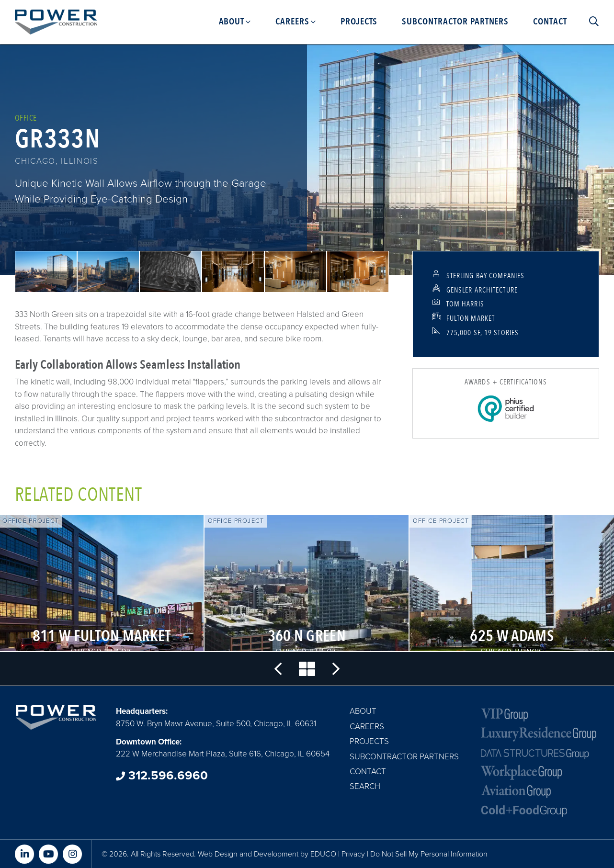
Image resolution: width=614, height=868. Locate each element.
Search (365, 786)
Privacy (353, 854)
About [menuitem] (232, 22)
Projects (369, 741)
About (363, 711)
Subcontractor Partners (404, 757)
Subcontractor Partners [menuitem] (455, 22)
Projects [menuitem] (359, 22)
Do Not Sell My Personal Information (429, 854)
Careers (367, 727)
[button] (46, 272)
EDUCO (323, 854)
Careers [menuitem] (292, 22)
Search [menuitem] (590, 22)
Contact (368, 772)
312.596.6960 (162, 776)
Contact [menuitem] (550, 22)
